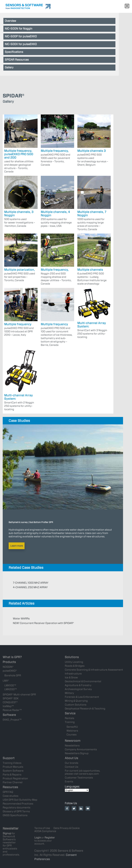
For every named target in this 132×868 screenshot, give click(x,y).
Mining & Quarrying (76, 701)
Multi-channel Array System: (92, 325)
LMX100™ (10, 685)
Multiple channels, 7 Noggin (92, 214)
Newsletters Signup (77, 753)
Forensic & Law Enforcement (82, 697)
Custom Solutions (76, 705)
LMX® (6, 681)
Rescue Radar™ (12, 710)
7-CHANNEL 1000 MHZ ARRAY (31, 583)
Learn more (17, 546)
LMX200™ (11, 689)
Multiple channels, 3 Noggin (19, 214)
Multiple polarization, (20, 270)
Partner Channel (13, 782)
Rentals (69, 718)
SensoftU (72, 727)
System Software (13, 771)
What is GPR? (12, 657)
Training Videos (12, 763)
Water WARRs (21, 619)
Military (69, 693)
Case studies (10, 796)
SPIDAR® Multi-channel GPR (19, 695)
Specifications (14, 52)
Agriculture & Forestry (78, 685)
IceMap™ (8, 706)
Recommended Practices (18, 804)
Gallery (9, 67)
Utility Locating (74, 662)
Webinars (72, 731)
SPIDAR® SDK (11, 698)
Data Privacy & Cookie (67, 828)
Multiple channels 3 (92, 151)
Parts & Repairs (12, 775)
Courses (71, 735)
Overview (10, 21)
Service (70, 713)
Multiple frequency (18, 324)
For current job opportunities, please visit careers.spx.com (82, 772)
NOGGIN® (8, 667)
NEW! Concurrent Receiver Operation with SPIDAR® (43, 623)
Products (9, 662)
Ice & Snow (71, 678)
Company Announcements (81, 749)
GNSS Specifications (15, 815)
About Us (71, 758)
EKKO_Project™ (12, 720)
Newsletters (72, 746)
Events (69, 782)
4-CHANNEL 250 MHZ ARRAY (30, 587)
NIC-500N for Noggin (19, 29)
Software (9, 715)
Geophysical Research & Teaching (85, 709)
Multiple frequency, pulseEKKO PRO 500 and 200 (19, 154)
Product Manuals (13, 767)
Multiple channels (90, 270)
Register (50, 838)
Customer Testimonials (79, 778)
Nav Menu (127, 6)
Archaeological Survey (78, 689)
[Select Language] (77, 790)
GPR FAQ (8, 792)
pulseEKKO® (10, 671)
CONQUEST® (10, 702)
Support (9, 758)
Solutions (72, 657)
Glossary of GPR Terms (16, 811)
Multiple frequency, (55, 151)
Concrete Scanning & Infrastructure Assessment (94, 670)
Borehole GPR (13, 675)
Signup (7, 833)
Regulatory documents (16, 808)
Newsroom (73, 741)
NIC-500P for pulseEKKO (21, 36)
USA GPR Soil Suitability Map (20, 800)
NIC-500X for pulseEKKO (21, 44)
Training (70, 722)
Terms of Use (42, 828)
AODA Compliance (45, 831)
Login (38, 838)
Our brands (71, 763)
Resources (10, 787)
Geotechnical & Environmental (83, 681)
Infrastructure (73, 674)
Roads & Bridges (75, 666)
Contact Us (71, 767)
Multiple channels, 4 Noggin (55, 214)
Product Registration (15, 778)
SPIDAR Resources (17, 60)
